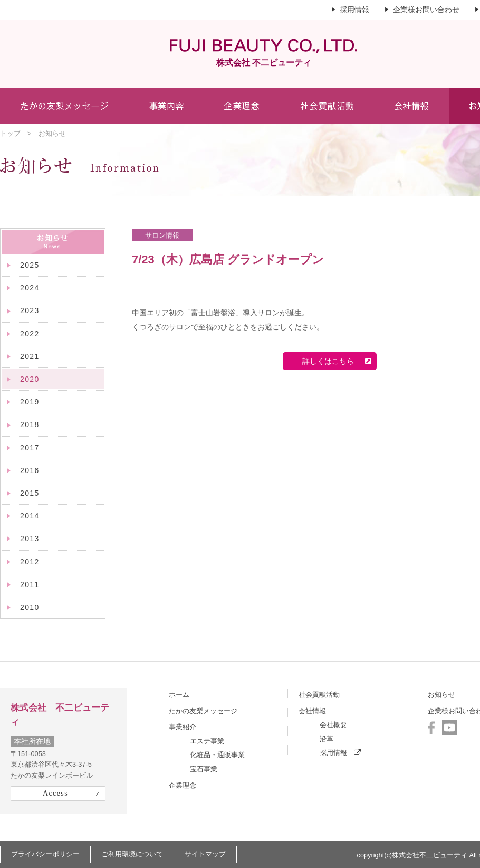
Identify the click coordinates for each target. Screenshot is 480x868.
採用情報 (354, 10)
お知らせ (441, 695)
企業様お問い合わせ (426, 10)
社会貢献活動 (319, 695)
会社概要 (333, 725)
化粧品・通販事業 (217, 755)
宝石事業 (204, 769)
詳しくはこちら (333, 361)
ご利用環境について (132, 854)
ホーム (179, 695)
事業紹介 (183, 727)
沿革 (327, 739)
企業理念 (183, 785)
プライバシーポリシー (45, 854)
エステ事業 (207, 741)
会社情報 (312, 711)
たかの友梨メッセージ (203, 711)
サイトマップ (205, 854)
